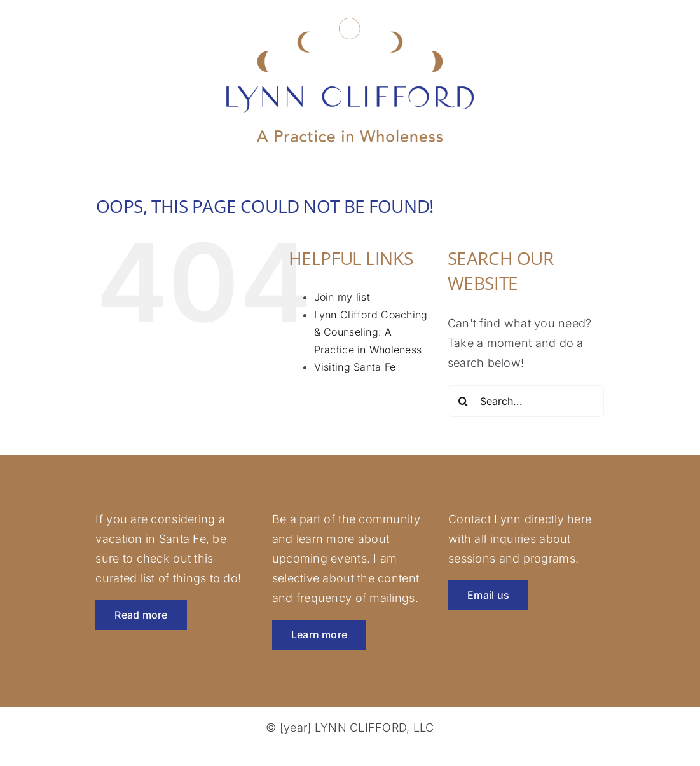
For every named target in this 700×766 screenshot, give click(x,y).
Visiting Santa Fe (355, 367)
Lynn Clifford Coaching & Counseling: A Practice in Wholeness (371, 332)
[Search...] (526, 401)
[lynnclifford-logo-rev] (350, 17)
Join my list (342, 297)
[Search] (463, 401)
